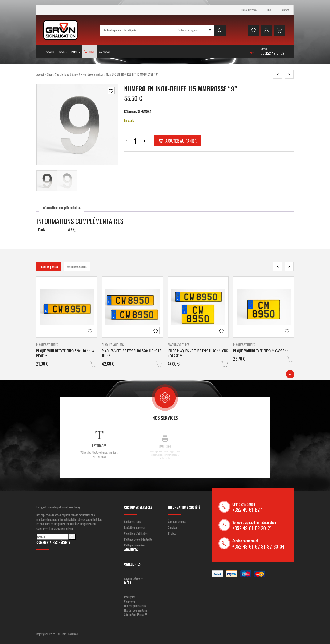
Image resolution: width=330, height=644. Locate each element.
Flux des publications (135, 606)
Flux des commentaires (136, 610)
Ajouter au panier (177, 141)
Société (63, 52)
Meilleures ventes (77, 267)
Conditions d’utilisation (136, 533)
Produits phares (49, 267)
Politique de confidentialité (138, 539)
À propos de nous (177, 521)
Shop (50, 74)
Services (173, 527)
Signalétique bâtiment (68, 74)
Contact (285, 10)
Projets (76, 52)
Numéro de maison (93, 74)
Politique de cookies (135, 545)
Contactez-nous (132, 521)
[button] (94, 364)
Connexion (130, 601)
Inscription (130, 597)
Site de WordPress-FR (136, 615)
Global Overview (249, 10)
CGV (269, 10)
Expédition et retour (135, 527)
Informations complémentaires (61, 208)
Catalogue (105, 52)
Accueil (50, 52)
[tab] (61, 208)
